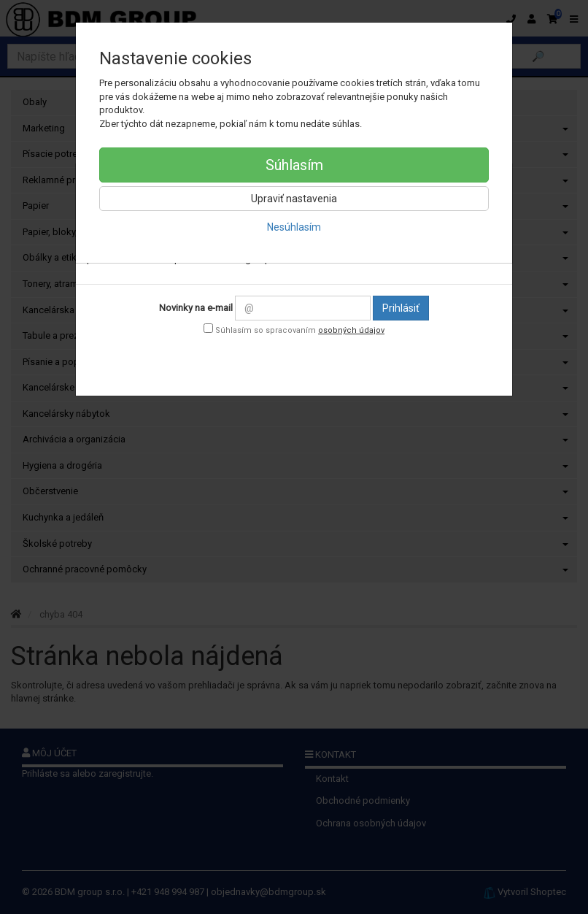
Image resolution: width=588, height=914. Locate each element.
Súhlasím (294, 165)
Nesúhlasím (294, 227)
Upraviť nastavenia (294, 199)
